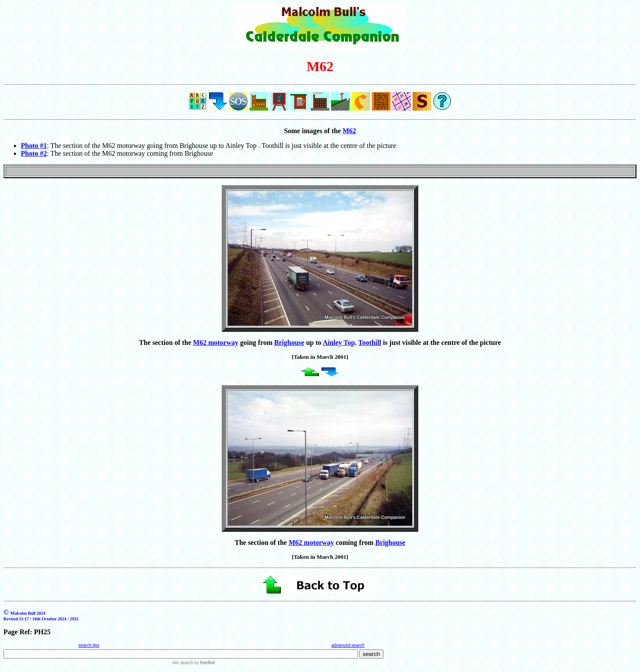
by (204, 663)
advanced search (348, 645)
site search (183, 663)
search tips (89, 645)
